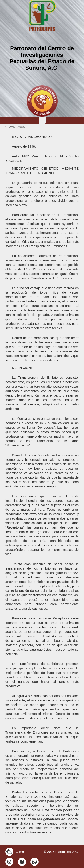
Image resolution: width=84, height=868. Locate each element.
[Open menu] (42, 120)
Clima (20, 852)
